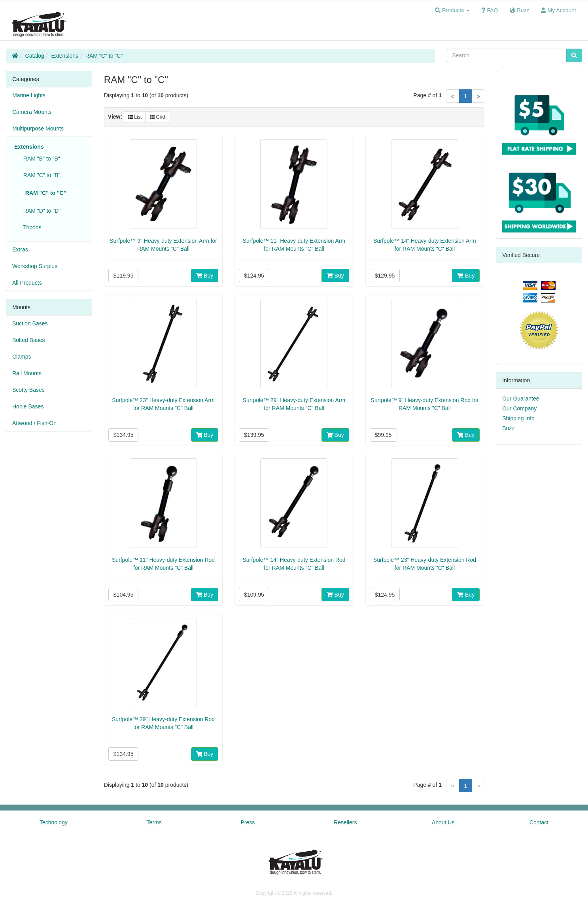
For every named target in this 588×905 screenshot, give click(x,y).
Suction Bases (30, 323)
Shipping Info (518, 418)
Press (248, 822)
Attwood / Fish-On (34, 423)
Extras (20, 249)
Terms (154, 822)
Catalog (35, 56)
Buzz (508, 428)
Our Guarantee (521, 399)
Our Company (519, 408)
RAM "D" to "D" (40, 211)
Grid (157, 117)
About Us (443, 822)
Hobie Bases (28, 406)
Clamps (22, 357)
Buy (205, 276)
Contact (539, 822)
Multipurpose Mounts (38, 128)
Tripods (31, 227)
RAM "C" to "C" (104, 56)
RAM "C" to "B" (40, 175)
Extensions (65, 56)
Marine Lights (29, 95)
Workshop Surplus (35, 266)
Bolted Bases (29, 340)
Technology (54, 822)
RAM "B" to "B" (40, 159)
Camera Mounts (32, 112)
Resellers (345, 822)
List (135, 117)
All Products (27, 283)
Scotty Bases (28, 390)
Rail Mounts (27, 373)
